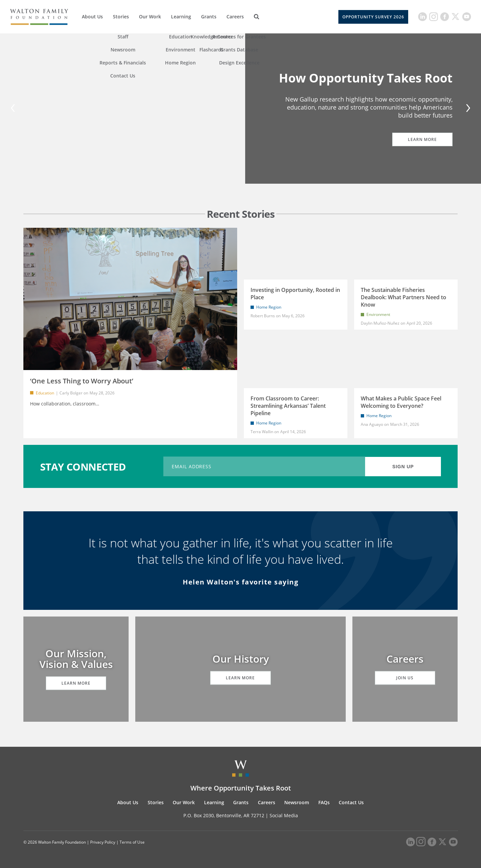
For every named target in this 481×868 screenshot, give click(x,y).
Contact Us (351, 802)
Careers (235, 17)
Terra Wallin (262, 432)
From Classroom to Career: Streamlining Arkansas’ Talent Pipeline (288, 406)
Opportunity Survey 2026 (373, 17)
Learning (181, 17)
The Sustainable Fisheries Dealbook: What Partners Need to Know (404, 297)
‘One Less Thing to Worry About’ (82, 381)
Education (45, 393)
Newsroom (297, 802)
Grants (209, 17)
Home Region (269, 307)
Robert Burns (263, 316)
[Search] (257, 17)
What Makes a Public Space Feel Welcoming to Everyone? (401, 402)
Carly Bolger (71, 393)
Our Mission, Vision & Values (76, 659)
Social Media (284, 815)
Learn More (419, 139)
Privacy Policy (103, 842)
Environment (378, 314)
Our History (241, 659)
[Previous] (14, 109)
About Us (92, 17)
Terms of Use (132, 842)
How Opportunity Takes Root (366, 78)
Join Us (405, 678)
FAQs (324, 802)
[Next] (467, 109)
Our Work (150, 17)
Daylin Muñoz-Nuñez (381, 323)
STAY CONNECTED (83, 466)
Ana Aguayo (372, 424)
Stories (121, 17)
